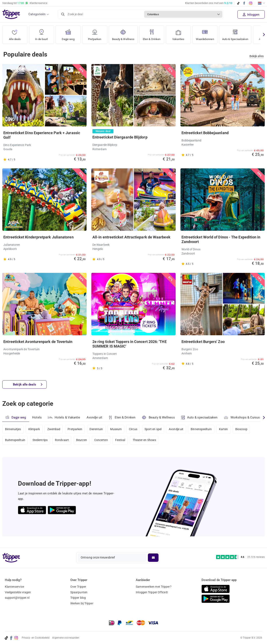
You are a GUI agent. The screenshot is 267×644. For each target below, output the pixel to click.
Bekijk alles (257, 56)
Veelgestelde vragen (18, 592)
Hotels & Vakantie (64, 417)
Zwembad (54, 429)
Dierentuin (97, 429)
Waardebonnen (208, 33)
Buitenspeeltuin (15, 440)
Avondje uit (94, 417)
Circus (134, 429)
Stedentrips (40, 440)
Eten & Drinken (154, 33)
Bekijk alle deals (28, 385)
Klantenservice (14, 587)
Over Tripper (78, 587)
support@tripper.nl (17, 598)
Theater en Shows (145, 440)
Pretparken (95, 33)
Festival (121, 440)
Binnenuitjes (13, 429)
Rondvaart (62, 440)
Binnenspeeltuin (203, 429)
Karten (225, 429)
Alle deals (15, 33)
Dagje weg (68, 33)
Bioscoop (243, 429)
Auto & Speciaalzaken (241, 33)
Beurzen (82, 440)
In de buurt (42, 33)
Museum (117, 429)
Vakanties (181, 33)
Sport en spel (154, 429)
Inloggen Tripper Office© (152, 592)
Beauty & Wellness (124, 33)
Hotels (37, 417)
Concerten (102, 440)
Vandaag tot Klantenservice (25, 3)
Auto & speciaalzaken (200, 417)
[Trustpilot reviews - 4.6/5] (240, 557)
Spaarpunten (79, 592)
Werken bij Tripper (82, 603)
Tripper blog (78, 598)
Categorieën (37, 14)
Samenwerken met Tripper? (154, 587)
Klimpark (34, 429)
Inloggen (251, 15)
